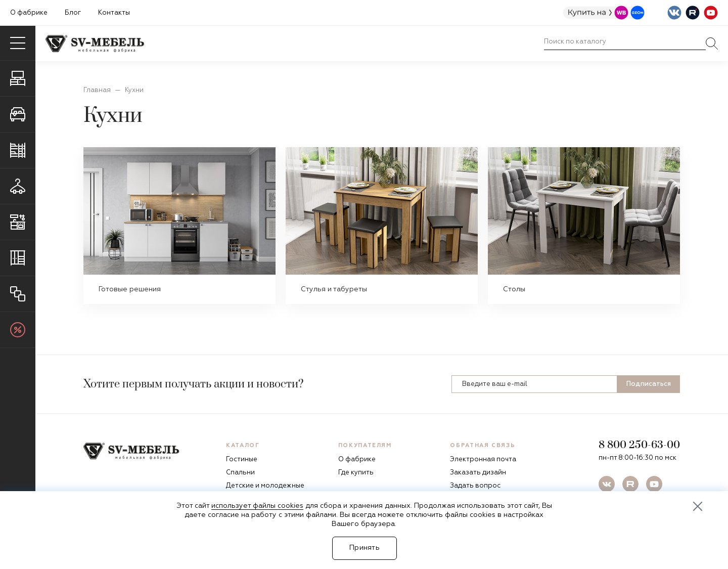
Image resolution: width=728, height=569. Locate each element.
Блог (73, 13)
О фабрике (29, 13)
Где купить (356, 473)
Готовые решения (130, 289)
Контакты (114, 13)
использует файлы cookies (257, 506)
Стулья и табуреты (334, 289)
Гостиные (242, 459)
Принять (365, 548)
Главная (97, 90)
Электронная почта (483, 459)
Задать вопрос (475, 486)
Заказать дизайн (478, 473)
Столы (514, 289)
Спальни (240, 473)
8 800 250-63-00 (639, 445)
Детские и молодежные (265, 486)
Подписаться (649, 384)
